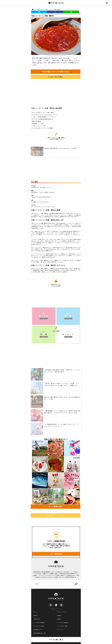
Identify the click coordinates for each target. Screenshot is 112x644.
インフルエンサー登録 (62, 626)
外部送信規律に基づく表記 (39, 633)
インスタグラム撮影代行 (63, 623)
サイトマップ (60, 630)
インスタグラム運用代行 (39, 623)
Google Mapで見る (56, 77)
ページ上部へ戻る (56, 640)
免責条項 (59, 619)
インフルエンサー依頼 (38, 626)
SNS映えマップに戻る (56, 515)
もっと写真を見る (56, 507)
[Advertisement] (56, 94)
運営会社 (35, 616)
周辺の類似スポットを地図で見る (56, 72)
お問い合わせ (36, 619)
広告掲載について (37, 630)
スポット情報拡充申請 (56, 574)
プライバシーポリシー (62, 612)
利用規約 (59, 616)
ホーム (35, 612)
